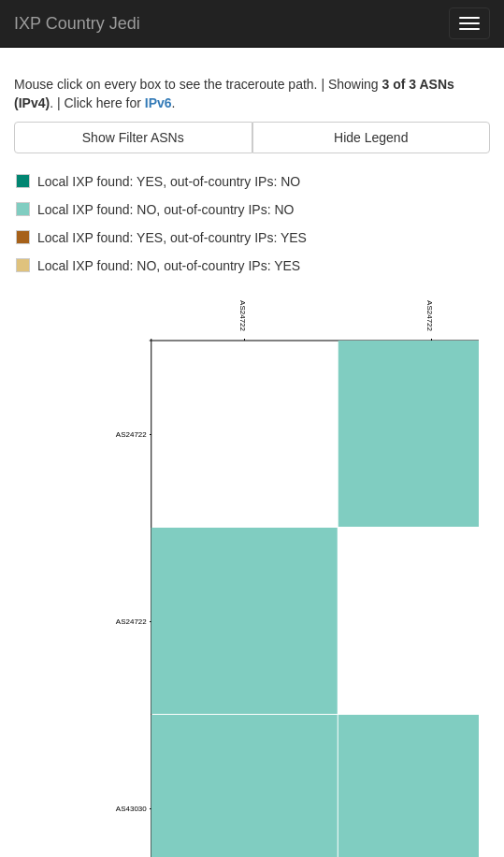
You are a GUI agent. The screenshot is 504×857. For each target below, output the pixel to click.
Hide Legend (371, 138)
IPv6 (158, 103)
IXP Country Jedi (77, 23)
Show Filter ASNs (133, 138)
